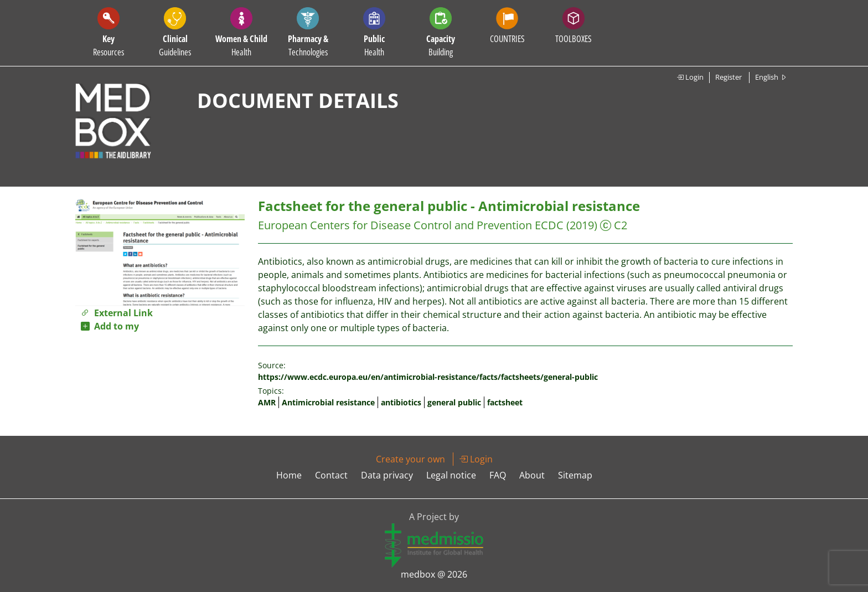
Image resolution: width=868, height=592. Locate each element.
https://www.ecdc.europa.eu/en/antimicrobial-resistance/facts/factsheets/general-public (428, 377)
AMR (267, 402)
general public (454, 402)
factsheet (505, 402)
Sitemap (575, 475)
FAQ (498, 475)
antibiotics (401, 402)
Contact (331, 475)
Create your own (410, 459)
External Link (117, 313)
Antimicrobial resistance (328, 402)
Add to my (110, 326)
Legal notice (451, 475)
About (532, 475)
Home (289, 475)
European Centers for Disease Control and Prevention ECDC (411, 225)
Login (690, 77)
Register (728, 77)
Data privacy (387, 475)
